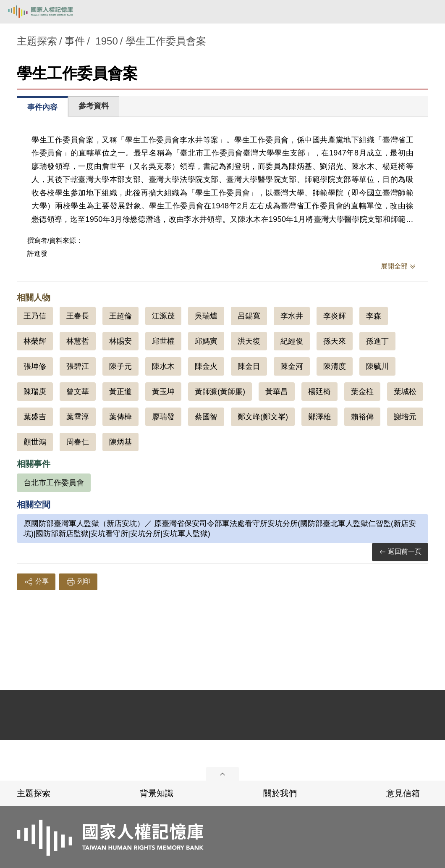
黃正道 (120, 392)
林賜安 (120, 341)
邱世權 (163, 341)
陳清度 (335, 366)
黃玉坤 (163, 392)
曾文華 (78, 392)
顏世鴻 (35, 442)
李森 (374, 316)
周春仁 (78, 442)
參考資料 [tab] (94, 106)
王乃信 (35, 316)
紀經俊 (292, 341)
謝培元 (405, 417)
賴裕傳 (362, 417)
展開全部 (394, 266)
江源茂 (163, 316)
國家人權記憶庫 (49, 12)
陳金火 (206, 366)
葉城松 (405, 392)
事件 (75, 41)
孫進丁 (377, 341)
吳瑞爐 (206, 316)
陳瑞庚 (35, 392)
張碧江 (78, 366)
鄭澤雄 (319, 417)
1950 (106, 41)
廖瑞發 (163, 417)
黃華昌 (277, 392)
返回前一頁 (400, 552)
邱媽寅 (206, 341)
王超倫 (120, 316)
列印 (78, 582)
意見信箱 (403, 793)
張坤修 (35, 366)
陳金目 (249, 366)
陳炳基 (120, 442)
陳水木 (163, 366)
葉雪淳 (78, 417)
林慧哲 (78, 341)
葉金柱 (362, 392)
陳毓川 (377, 366)
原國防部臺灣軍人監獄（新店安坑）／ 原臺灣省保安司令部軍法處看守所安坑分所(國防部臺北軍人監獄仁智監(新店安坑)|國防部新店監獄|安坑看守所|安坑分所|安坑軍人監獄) (220, 529)
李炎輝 (335, 316)
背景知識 (157, 793)
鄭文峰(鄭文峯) (263, 417)
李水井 (292, 316)
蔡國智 (206, 417)
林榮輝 (35, 341)
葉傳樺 (120, 417)
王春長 (78, 316)
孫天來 (335, 341)
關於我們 (280, 793)
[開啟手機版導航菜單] (429, 12)
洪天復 (249, 341)
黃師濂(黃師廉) (220, 392)
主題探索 (34, 793)
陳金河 (292, 366)
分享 (36, 582)
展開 (222, 774)
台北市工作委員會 (54, 483)
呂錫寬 (249, 316)
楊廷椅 (319, 392)
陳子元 (120, 366)
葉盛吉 (35, 417)
